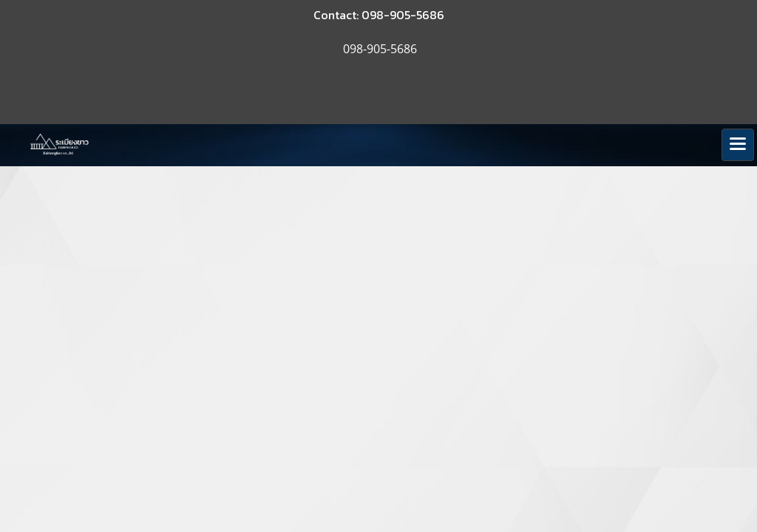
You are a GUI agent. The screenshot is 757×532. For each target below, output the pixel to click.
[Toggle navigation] (738, 145)
